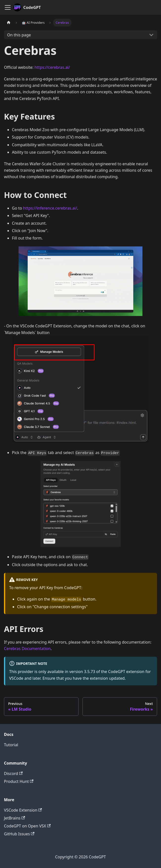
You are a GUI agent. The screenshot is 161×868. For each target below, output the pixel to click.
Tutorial (11, 745)
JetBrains (14, 818)
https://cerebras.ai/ (52, 67)
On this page (19, 35)
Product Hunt (19, 781)
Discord (13, 773)
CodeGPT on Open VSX (27, 826)
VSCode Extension (23, 810)
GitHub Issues (19, 834)
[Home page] (9, 23)
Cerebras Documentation (27, 649)
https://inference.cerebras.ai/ (50, 208)
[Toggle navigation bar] (8, 7)
